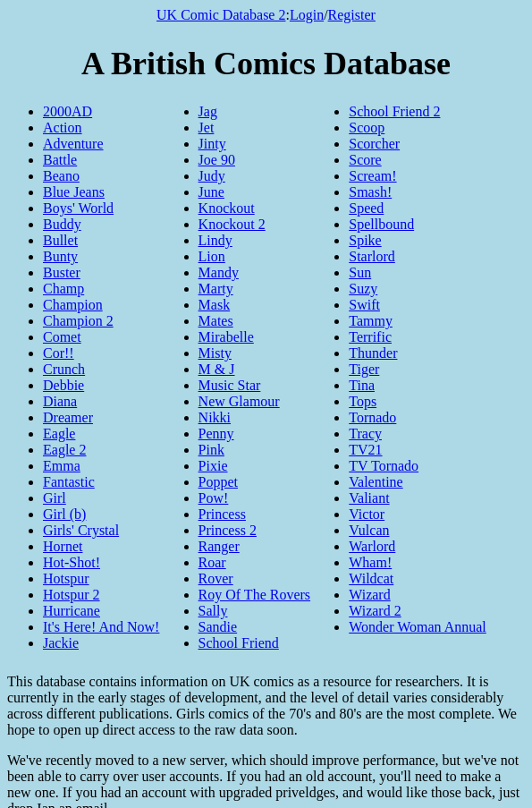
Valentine (376, 482)
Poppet (218, 482)
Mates (216, 321)
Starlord (372, 256)
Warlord (372, 546)
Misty (215, 353)
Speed (366, 208)
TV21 (365, 450)
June (211, 192)
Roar (212, 562)
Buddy (62, 224)
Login (307, 15)
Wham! (370, 562)
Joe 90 (217, 160)
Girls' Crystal (81, 530)
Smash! (370, 192)
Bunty (60, 256)
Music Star (230, 385)
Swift (364, 305)
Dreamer (68, 417)
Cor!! (59, 353)
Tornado (372, 417)
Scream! (372, 176)
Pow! (214, 498)
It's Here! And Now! (101, 627)
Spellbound (381, 224)
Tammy (371, 321)
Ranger (219, 546)
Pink (211, 450)
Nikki (215, 417)
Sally (213, 611)
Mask (215, 305)
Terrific (370, 337)
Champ (63, 289)
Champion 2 (78, 321)
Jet (207, 128)
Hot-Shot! (72, 562)
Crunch (64, 369)
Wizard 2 (375, 611)
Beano (61, 176)
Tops (363, 401)
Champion (73, 305)
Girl (55, 498)
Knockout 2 (232, 224)
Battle (60, 160)
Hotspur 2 (72, 595)
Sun (360, 272)
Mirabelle (226, 337)
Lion (212, 256)
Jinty (212, 144)
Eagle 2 (64, 450)
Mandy (219, 272)
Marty (216, 289)
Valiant (369, 498)
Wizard (369, 595)
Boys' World (78, 208)
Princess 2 (228, 530)
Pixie (213, 466)
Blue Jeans (74, 192)
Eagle (59, 434)
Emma (62, 466)
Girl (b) (64, 514)
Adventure (73, 144)
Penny (216, 434)
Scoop (367, 128)
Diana (60, 401)
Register (352, 15)
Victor (367, 514)
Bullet (60, 240)
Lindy (215, 240)
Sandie (218, 627)
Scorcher (374, 144)
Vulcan (369, 530)
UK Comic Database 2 (221, 15)
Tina (362, 385)
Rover (216, 578)
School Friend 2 (394, 111)
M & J (217, 369)
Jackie (61, 643)
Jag (208, 111)
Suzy (363, 289)
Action (63, 128)
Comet (62, 337)
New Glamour (239, 401)
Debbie (63, 385)
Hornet (63, 546)
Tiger (364, 369)
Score (365, 160)
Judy (212, 176)
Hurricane (72, 611)
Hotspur (66, 578)
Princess (222, 514)
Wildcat (371, 578)
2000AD (68, 111)
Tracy (365, 434)
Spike (365, 240)
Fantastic (69, 482)
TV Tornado (384, 466)
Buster (62, 272)
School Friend (239, 643)
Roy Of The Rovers (254, 595)
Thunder (373, 353)
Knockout (227, 208)
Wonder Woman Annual (418, 627)
